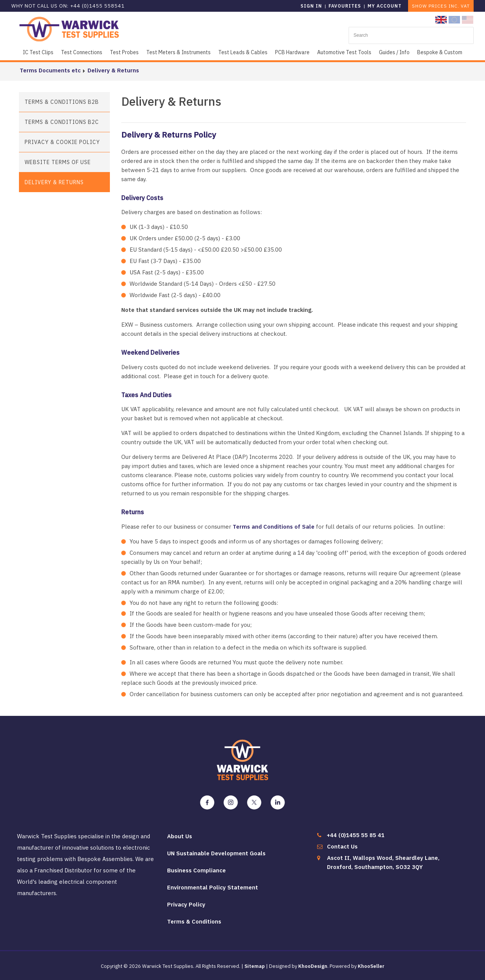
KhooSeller (371, 966)
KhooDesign (313, 966)
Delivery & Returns (113, 70)
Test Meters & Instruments (178, 52)
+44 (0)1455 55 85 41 (356, 835)
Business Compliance (196, 870)
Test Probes (124, 52)
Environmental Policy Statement (213, 887)
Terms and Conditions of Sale (274, 527)
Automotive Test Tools (344, 52)
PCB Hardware (292, 52)
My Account (385, 6)
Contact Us (342, 846)
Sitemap (255, 966)
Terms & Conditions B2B (62, 102)
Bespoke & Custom (440, 52)
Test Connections (82, 52)
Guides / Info (394, 52)
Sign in (311, 6)
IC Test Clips (38, 52)
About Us (180, 836)
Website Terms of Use (58, 162)
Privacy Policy (186, 904)
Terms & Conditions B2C (62, 122)
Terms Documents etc (49, 70)
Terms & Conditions (194, 921)
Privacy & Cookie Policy (62, 142)
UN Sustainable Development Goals (216, 853)
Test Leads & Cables (243, 52)
